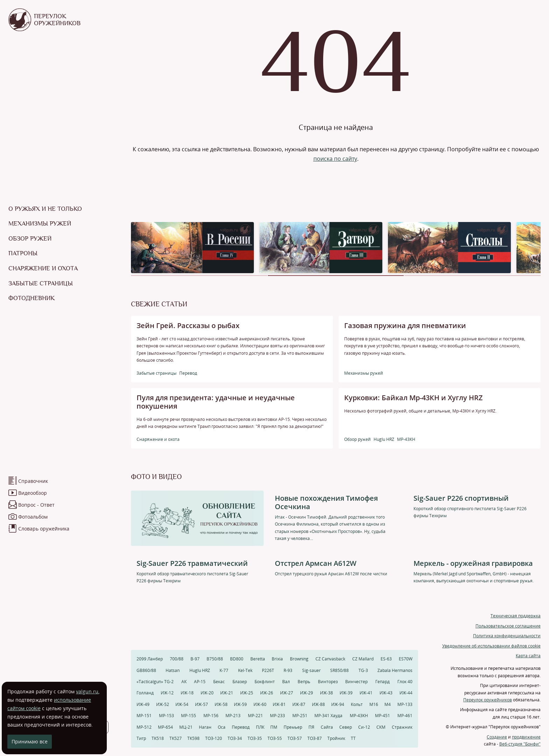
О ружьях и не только (45, 209)
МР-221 (255, 716)
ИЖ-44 (406, 693)
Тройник (336, 738)
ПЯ (311, 727)
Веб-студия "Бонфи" (520, 744)
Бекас (219, 682)
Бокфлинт (265, 682)
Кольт (357, 704)
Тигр (141, 738)
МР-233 (277, 716)
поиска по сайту (335, 159)
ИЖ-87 (299, 704)
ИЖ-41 (366, 693)
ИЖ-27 (287, 693)
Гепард (383, 682)
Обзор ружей (30, 238)
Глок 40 (405, 682)
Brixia (277, 659)
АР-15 (200, 682)
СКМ (381, 727)
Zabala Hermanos (395, 670)
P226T (268, 670)
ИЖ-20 (207, 693)
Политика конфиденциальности (507, 636)
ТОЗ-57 (295, 738)
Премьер (293, 727)
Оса (222, 727)
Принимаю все (30, 741)
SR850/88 (339, 670)
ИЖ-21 (227, 693)
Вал (286, 682)
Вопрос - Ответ (36, 505)
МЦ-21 (186, 727)
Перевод (241, 727)
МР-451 (383, 716)
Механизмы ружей (40, 223)
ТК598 (193, 738)
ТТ (353, 738)
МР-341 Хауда (328, 716)
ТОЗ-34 (235, 738)
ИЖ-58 (221, 704)
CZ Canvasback (330, 659)
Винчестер (356, 682)
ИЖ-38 (326, 693)
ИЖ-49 (143, 704)
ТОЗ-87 (315, 738)
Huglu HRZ (200, 670)
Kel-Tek (245, 670)
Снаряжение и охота (43, 268)
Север (346, 727)
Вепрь (304, 682)
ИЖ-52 (163, 704)
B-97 (195, 659)
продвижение (526, 737)
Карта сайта (528, 656)
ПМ (274, 727)
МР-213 (233, 716)
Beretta (258, 659)
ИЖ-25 (247, 693)
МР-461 (405, 716)
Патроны (23, 253)
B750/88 (215, 659)
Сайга (327, 727)
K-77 (224, 670)
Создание (497, 737)
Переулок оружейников (488, 700)
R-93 (288, 670)
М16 (374, 704)
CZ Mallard (363, 659)
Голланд (145, 693)
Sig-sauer (311, 670)
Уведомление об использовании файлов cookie (491, 646)
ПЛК (260, 727)
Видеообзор (33, 493)
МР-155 (189, 716)
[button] (199, 276)
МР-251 (300, 716)
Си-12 (364, 727)
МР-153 (166, 716)
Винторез (328, 682)
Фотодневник (32, 298)
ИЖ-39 (346, 693)
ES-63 (386, 659)
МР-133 (405, 704)
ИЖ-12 (167, 693)
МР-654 (165, 727)
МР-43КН (359, 716)
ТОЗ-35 (255, 738)
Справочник (33, 481)
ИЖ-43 (386, 693)
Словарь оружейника (44, 529)
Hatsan (173, 670)
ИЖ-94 (338, 704)
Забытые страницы (41, 283)
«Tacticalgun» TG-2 (155, 682)
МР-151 (144, 716)
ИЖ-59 (240, 704)
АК (184, 682)
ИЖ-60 (260, 704)
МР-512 (144, 727)
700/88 (177, 659)
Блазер (240, 682)
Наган (205, 727)
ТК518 (158, 738)
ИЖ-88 (318, 704)
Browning (299, 659)
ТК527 (176, 738)
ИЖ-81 (279, 704)
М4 (388, 704)
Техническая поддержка (516, 616)
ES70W (406, 659)
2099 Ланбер (150, 659)
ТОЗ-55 (275, 738)
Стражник (402, 727)
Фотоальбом (33, 517)
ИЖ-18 (187, 693)
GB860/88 (146, 670)
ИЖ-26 (267, 693)
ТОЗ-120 (214, 738)
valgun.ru (87, 691)
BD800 (237, 659)
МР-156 (211, 716)
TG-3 (363, 670)
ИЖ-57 (201, 704)
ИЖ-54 (182, 704)
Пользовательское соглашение (508, 626)
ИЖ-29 (307, 693)
